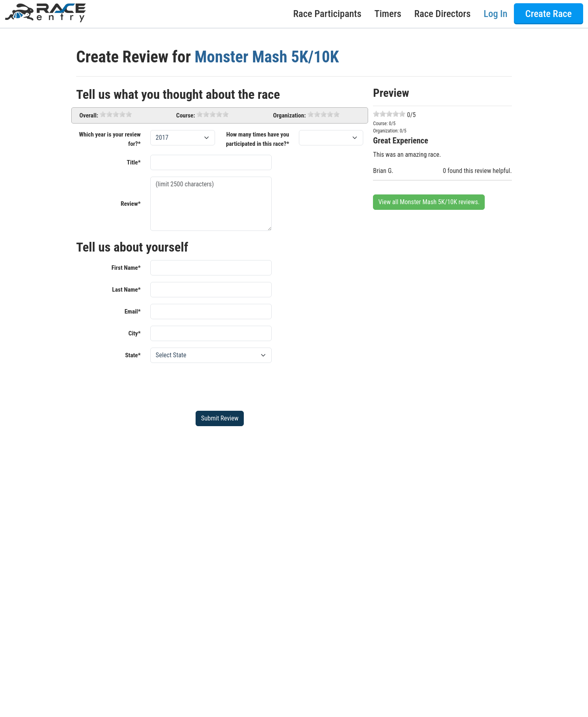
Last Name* (126, 290)
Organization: (289, 115)
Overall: (89, 115)
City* (134, 333)
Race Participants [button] (327, 14)
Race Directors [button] (442, 14)
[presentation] (212, 385)
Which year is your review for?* (110, 139)
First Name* (126, 268)
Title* (134, 162)
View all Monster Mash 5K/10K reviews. (429, 202)
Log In (495, 14)
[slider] (116, 114)
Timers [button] (388, 14)
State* (133, 355)
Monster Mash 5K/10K (266, 57)
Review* (131, 204)
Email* (132, 312)
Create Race (549, 14)
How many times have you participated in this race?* (258, 139)
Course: (185, 115)
